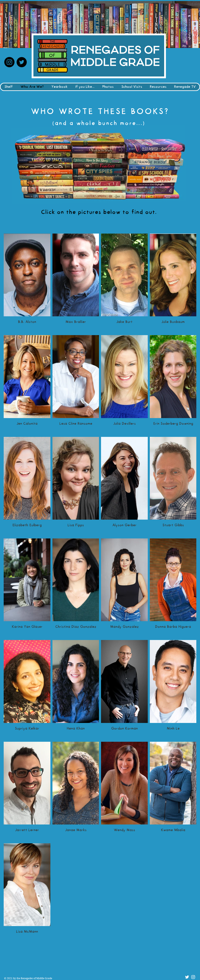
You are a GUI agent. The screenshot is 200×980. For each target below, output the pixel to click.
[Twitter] (22, 62)
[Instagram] (9, 62)
